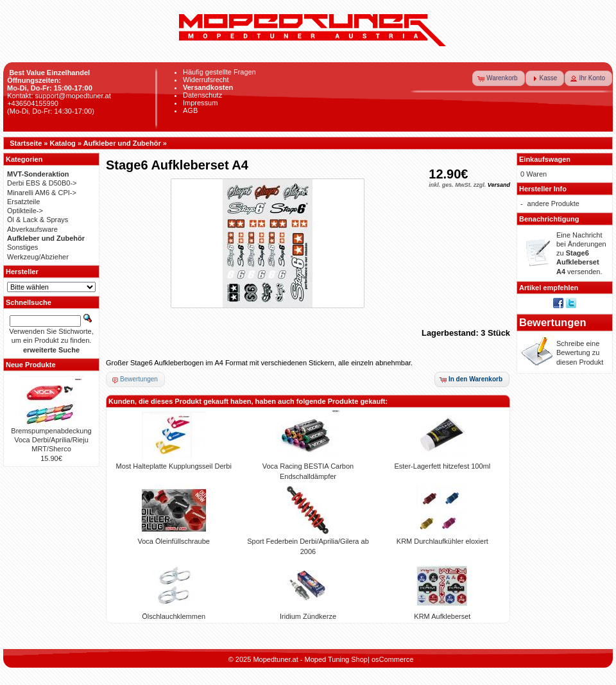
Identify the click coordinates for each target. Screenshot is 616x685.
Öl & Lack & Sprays (38, 220)
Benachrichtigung (549, 219)
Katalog (63, 143)
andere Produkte (553, 204)
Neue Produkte (31, 365)
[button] (499, 78)
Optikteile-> (25, 211)
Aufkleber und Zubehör (122, 143)
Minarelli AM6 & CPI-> (42, 193)
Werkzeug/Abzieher (38, 257)
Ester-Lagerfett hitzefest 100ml (442, 466)
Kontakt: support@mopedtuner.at (59, 96)
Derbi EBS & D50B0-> (42, 183)
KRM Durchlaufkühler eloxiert (442, 541)
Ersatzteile (23, 202)
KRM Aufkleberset (442, 616)
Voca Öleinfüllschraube (174, 541)
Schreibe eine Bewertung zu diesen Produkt (580, 353)
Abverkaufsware (32, 229)
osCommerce (392, 659)
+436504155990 (33, 103)
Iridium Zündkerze (308, 616)
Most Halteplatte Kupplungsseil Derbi (173, 466)
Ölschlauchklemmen (174, 616)
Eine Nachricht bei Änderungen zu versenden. (581, 253)
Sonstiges (22, 247)
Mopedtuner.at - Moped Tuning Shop (310, 659)
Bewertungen (553, 322)
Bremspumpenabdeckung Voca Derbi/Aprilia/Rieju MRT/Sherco (51, 440)
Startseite (26, 143)
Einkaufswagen (545, 159)
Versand (499, 185)
